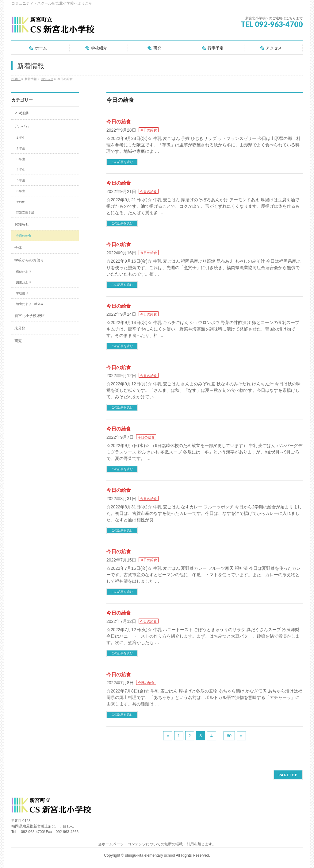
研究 (18, 341)
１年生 (21, 138)
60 (229, 736)
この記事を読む (122, 162)
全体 (18, 248)
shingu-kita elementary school (151, 855)
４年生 (21, 170)
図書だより (24, 282)
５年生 (21, 180)
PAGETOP (288, 775)
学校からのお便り (29, 260)
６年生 (21, 191)
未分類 (20, 328)
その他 (21, 202)
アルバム (22, 126)
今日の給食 (119, 122)
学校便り (22, 293)
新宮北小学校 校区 (30, 316)
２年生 (21, 148)
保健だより (24, 272)
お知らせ (22, 224)
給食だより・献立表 (30, 304)
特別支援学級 (25, 212)
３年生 (21, 159)
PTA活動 (21, 113)
